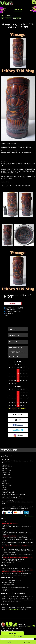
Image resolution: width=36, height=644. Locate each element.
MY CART (20, 636)
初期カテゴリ (9, 16)
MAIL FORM (12, 633)
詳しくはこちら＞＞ (29, 516)
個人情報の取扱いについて (15, 609)
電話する (9, 642)
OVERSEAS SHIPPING (16, 352)
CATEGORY (8, 17)
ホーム (2, 16)
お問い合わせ (27, 642)
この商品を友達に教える (12, 310)
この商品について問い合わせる (13, 312)
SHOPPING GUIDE (14, 348)
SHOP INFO (12, 356)
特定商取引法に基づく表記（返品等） (15, 308)
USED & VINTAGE (17, 18)
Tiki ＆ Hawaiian (17, 17)
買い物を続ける (9, 314)
